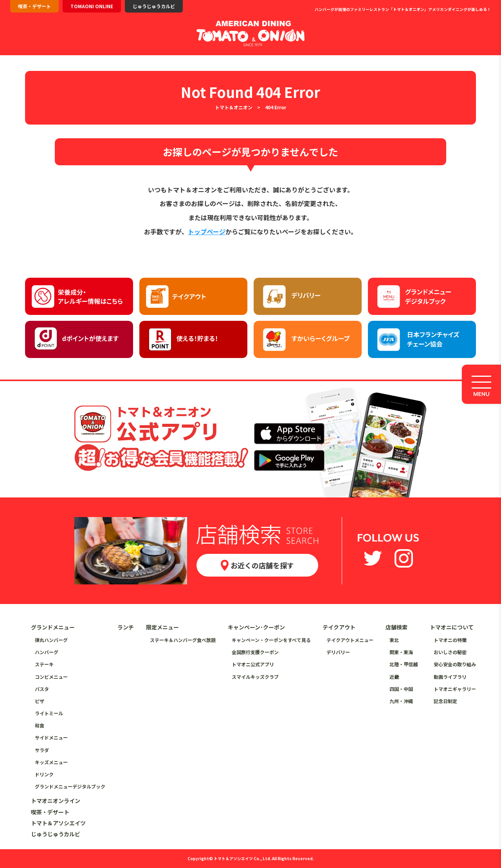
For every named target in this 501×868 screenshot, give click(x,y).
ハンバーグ (47, 652)
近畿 (394, 677)
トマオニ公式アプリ (253, 664)
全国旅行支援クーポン (255, 652)
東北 (394, 640)
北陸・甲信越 (404, 664)
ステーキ (44, 664)
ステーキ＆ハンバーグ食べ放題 (183, 640)
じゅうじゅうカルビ (154, 6)
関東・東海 (401, 652)
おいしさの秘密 (450, 652)
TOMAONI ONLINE (92, 6)
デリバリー (338, 652)
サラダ (42, 750)
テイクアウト (339, 627)
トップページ (207, 231)
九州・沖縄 (401, 701)
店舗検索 (396, 627)
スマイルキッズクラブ (255, 677)
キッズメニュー (51, 762)
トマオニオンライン (56, 801)
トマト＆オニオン (234, 107)
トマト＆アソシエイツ (58, 823)
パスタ (42, 689)
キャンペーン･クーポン (256, 627)
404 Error (276, 107)
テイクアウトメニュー (350, 640)
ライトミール (49, 713)
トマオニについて (452, 627)
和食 (40, 725)
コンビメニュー (51, 677)
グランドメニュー (53, 627)
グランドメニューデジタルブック (70, 786)
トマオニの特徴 (450, 640)
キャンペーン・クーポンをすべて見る (271, 640)
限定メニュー (162, 627)
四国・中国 (401, 689)
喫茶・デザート (34, 6)
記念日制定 (445, 701)
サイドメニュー (51, 737)
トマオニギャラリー (455, 689)
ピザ (40, 701)
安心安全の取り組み (455, 664)
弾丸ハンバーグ (51, 640)
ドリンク (44, 774)
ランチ (126, 627)
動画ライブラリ (450, 677)
